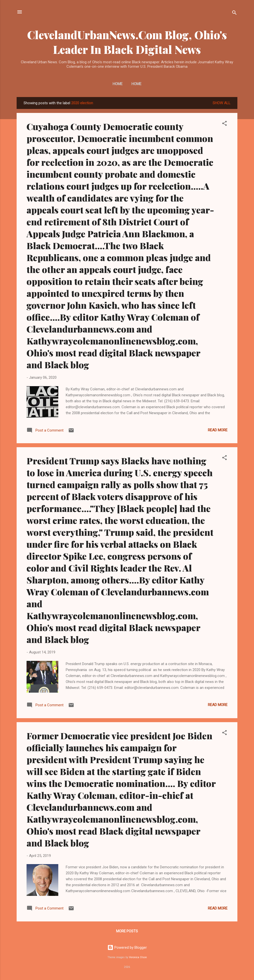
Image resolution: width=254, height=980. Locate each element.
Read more (218, 430)
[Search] (234, 14)
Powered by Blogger (127, 947)
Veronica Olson (138, 957)
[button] (224, 124)
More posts (127, 931)
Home (118, 84)
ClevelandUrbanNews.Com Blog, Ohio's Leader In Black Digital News (127, 42)
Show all (222, 103)
